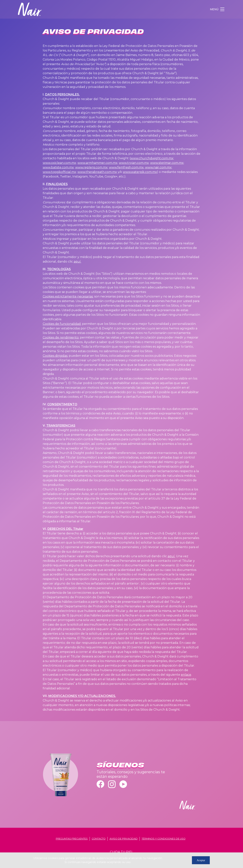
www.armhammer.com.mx (97, 163)
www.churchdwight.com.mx (152, 158)
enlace (186, 675)
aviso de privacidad (124, 839)
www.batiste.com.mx (58, 167)
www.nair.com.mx (158, 167)
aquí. (77, 262)
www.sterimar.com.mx (167, 163)
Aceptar (201, 860)
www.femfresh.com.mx (126, 167)
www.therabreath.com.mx (97, 172)
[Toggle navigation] (218, 9)
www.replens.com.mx (91, 167)
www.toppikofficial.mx (59, 172)
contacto (99, 839)
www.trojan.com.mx (134, 163)
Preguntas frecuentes (72, 839)
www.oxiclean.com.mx (59, 163)
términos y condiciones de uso (164, 839)
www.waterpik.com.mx (140, 172)
